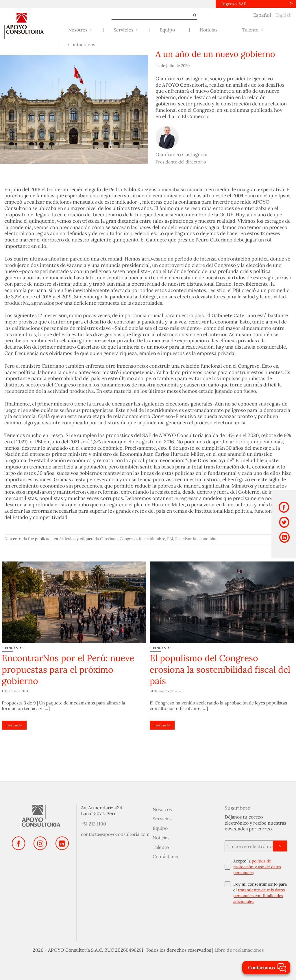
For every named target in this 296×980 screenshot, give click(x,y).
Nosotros (162, 809)
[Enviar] (192, 15)
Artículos (67, 538)
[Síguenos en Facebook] (18, 843)
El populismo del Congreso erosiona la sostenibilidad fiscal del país (220, 669)
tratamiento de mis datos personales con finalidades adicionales (259, 895)
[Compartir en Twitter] (284, 521)
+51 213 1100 (94, 823)
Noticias (161, 837)
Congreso (128, 538)
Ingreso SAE (233, 4)
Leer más (14, 725)
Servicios (162, 818)
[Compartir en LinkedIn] (284, 534)
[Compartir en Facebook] (284, 507)
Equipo (160, 828)
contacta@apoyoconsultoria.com (115, 834)
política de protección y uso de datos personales (257, 866)
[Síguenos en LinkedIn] (62, 843)
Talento (161, 847)
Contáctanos (166, 856)
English (283, 14)
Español (262, 14)
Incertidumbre (152, 538)
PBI (170, 538)
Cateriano (109, 538)
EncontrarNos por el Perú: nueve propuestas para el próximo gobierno (68, 669)
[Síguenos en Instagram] (40, 843)
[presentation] (256, 921)
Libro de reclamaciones (239, 950)
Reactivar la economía (195, 538)
